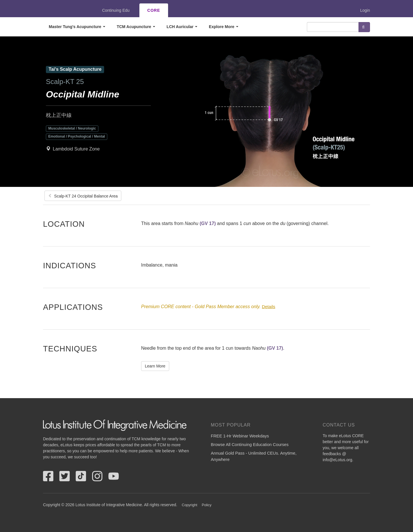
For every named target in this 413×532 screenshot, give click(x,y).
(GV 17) (208, 223)
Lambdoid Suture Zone (76, 149)
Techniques (70, 349)
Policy (207, 505)
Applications (73, 307)
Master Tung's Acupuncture (77, 27)
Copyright (190, 505)
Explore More (224, 27)
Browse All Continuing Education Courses (250, 445)
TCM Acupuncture (136, 27)
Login (365, 10)
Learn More (155, 366)
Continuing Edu (116, 10)
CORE (154, 10)
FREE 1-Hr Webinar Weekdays (240, 436)
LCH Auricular (182, 27)
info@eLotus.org (337, 460)
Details (269, 307)
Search (364, 27)
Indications (70, 265)
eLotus (64, 10)
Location (64, 224)
